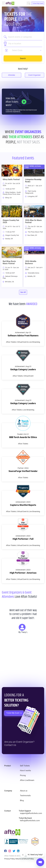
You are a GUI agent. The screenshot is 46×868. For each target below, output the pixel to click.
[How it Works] (24, 102)
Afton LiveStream (27, 780)
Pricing (23, 775)
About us (24, 791)
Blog (22, 800)
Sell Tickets (25, 766)
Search (29, 3)
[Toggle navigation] (4, 3)
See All (23, 292)
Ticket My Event (38, 3)
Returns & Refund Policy (25, 859)
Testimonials (25, 796)
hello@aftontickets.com (30, 821)
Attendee (12, 75)
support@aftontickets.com (31, 813)
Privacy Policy (10, 859)
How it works (25, 771)
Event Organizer (35, 75)
